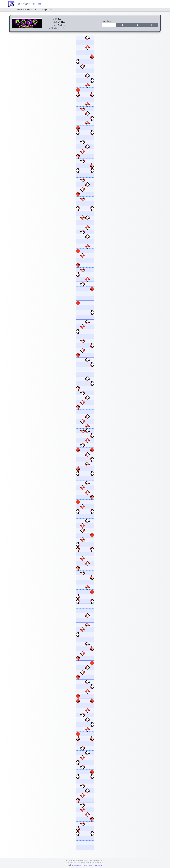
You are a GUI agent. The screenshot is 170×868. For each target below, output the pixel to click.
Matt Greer (77, 865)
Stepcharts (23, 4)
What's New (98, 865)
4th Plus (28, 9)
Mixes (20, 9)
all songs (37, 4)
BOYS (37, 9)
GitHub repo (88, 865)
